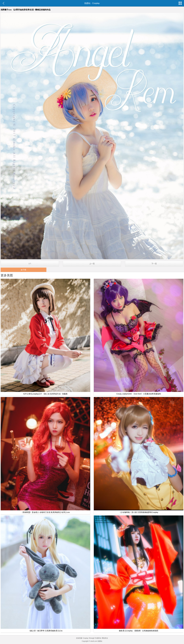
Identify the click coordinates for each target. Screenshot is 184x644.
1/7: (30, 264)
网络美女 (105, 638)
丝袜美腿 (79, 638)
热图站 (87, 3)
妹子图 (24, 270)
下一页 (154, 264)
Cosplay (96, 3)
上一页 (92, 264)
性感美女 (98, 638)
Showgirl (92, 638)
